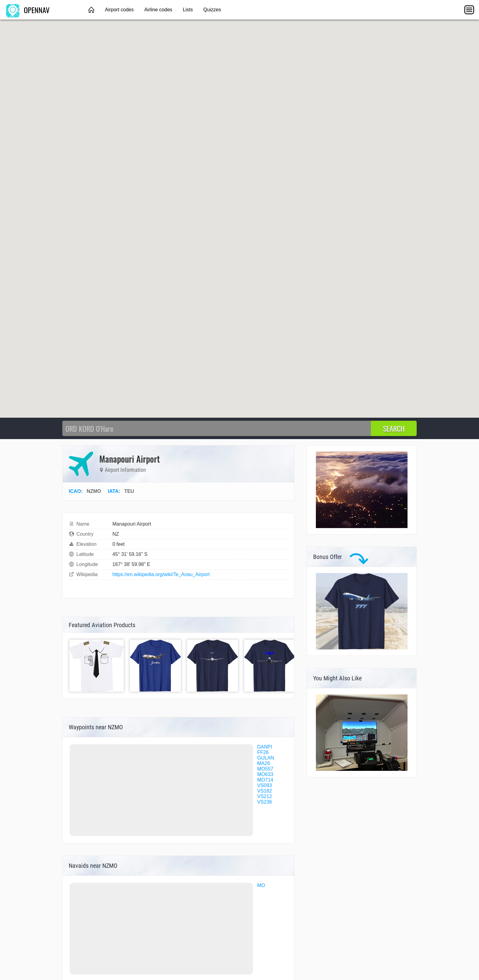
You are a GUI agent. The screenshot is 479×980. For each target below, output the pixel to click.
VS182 (265, 791)
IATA (113, 491)
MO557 (265, 769)
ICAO (75, 491)
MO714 (265, 780)
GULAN (266, 758)
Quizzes (212, 10)
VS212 (265, 796)
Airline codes (158, 10)
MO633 (265, 774)
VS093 (265, 785)
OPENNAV (28, 10)
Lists (188, 10)
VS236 (265, 802)
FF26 (263, 752)
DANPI (265, 747)
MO (261, 885)
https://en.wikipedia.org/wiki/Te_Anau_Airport (161, 574)
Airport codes (119, 10)
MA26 (264, 763)
